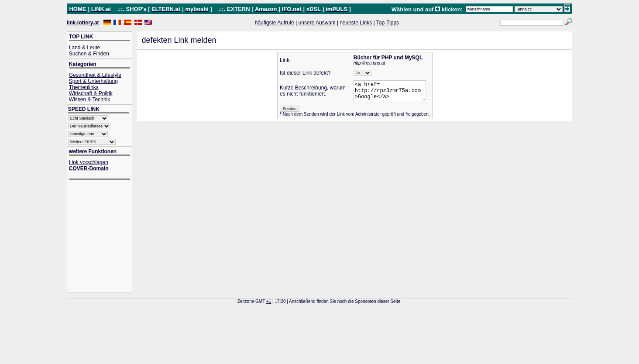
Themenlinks (84, 87)
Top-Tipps (388, 23)
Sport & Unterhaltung (93, 81)
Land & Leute (84, 48)
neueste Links (356, 23)
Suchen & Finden (89, 54)
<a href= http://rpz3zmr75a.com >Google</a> (390, 93)
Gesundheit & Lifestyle (95, 75)
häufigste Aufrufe (275, 23)
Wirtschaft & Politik (91, 93)
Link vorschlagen (89, 162)
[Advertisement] (104, 237)
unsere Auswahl (317, 23)
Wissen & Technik (89, 100)
